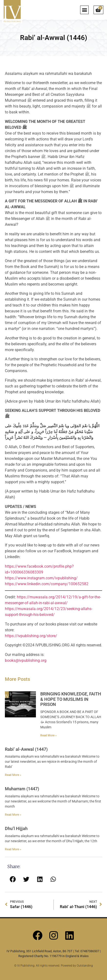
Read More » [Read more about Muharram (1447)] (13, 815)
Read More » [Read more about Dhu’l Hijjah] (13, 849)
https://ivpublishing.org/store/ (31, 636)
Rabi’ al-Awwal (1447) (26, 749)
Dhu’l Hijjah (16, 828)
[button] (84, 10)
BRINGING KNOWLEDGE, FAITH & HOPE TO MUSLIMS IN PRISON (71, 699)
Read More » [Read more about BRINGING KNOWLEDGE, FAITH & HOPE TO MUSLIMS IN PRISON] (48, 735)
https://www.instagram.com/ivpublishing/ (41, 578)
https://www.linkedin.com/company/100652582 (47, 584)
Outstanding (85, 966)
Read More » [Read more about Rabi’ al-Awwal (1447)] (13, 775)
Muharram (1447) (22, 789)
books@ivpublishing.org (26, 660)
